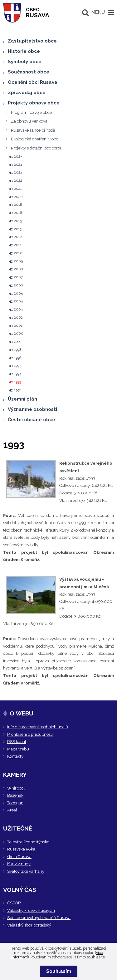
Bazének (15, 795)
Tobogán (15, 803)
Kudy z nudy (19, 864)
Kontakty (15, 756)
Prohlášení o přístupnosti (30, 734)
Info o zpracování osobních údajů (38, 727)
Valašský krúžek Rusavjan (31, 910)
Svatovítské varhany (26, 871)
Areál (12, 810)
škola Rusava (19, 857)
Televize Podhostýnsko (28, 842)
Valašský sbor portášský (29, 925)
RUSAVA (38, 13)
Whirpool (16, 788)
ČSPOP (14, 903)
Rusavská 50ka (21, 849)
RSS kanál (17, 742)
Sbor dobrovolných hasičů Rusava (39, 918)
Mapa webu (18, 749)
